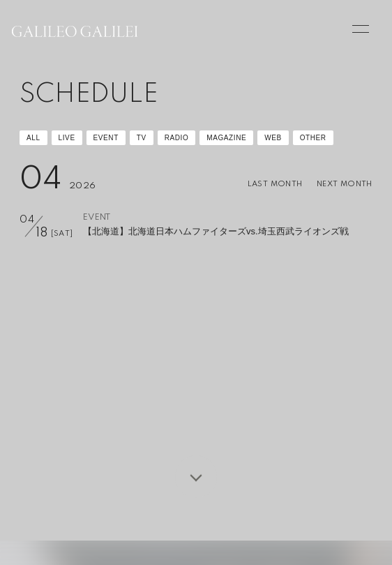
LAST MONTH (275, 184)
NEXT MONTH (345, 184)
